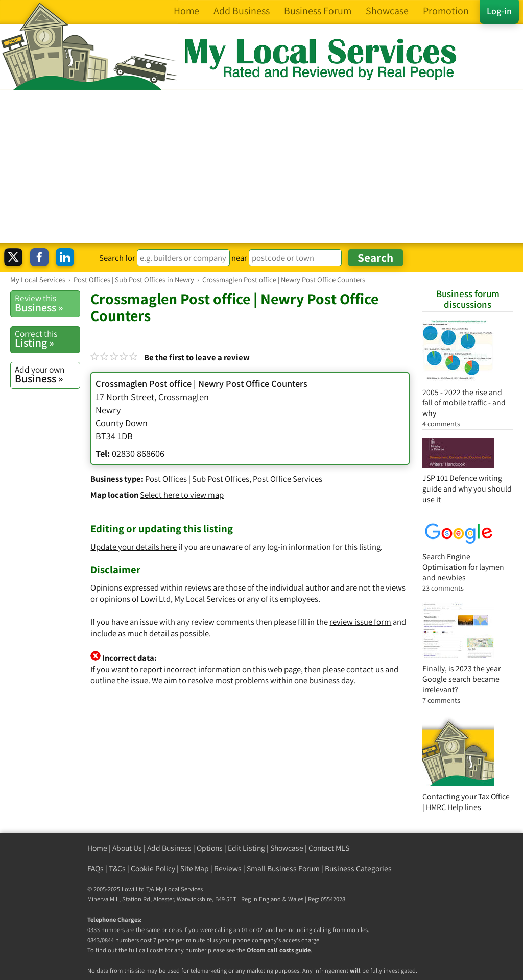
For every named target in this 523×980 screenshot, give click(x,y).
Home (97, 848)
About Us (127, 848)
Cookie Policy (153, 868)
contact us (365, 669)
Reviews (228, 868)
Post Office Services (288, 479)
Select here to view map (182, 495)
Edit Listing (246, 848)
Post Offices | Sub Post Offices (197, 479)
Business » (47, 303)
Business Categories (358, 868)
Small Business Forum (283, 868)
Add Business (169, 848)
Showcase (287, 848)
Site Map (195, 868)
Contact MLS (329, 848)
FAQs (96, 868)
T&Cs (117, 868)
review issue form (360, 622)
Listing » (47, 339)
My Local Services (179, 889)
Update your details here (134, 547)
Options (210, 848)
